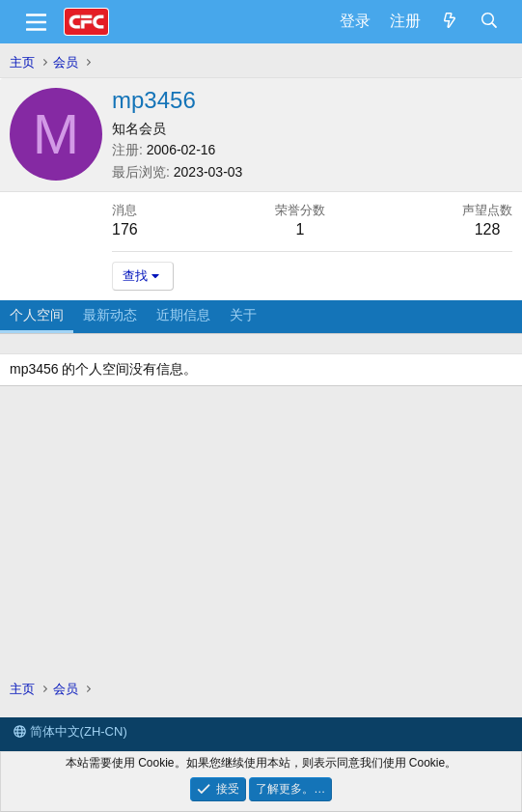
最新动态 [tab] (110, 315)
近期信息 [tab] (183, 315)
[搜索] (489, 21)
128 (488, 229)
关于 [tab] (243, 315)
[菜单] (36, 22)
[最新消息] (450, 21)
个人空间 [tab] (37, 315)
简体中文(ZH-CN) (70, 731)
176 (125, 229)
